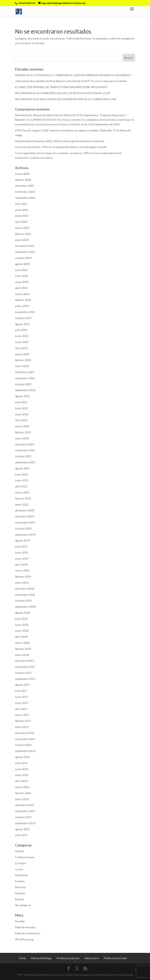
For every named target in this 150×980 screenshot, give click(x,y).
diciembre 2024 (25, 246)
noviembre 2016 (25, 739)
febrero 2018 (23, 649)
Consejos (21, 863)
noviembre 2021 (25, 450)
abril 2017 (21, 709)
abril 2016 (21, 781)
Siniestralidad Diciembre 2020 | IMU (37, 141)
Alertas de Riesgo (41, 958)
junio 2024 (22, 276)
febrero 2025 (23, 234)
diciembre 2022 (25, 372)
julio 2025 (21, 204)
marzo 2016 (22, 787)
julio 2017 (21, 691)
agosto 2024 (22, 264)
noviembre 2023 (25, 312)
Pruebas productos (68, 958)
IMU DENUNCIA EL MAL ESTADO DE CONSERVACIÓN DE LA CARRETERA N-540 (66, 99)
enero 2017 (22, 727)
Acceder (20, 921)
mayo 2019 (22, 559)
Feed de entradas (25, 927)
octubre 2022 (23, 384)
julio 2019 (21, 546)
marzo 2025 (22, 228)
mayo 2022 (22, 414)
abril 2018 (21, 637)
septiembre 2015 (25, 823)
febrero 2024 (23, 300)
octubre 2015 (23, 817)
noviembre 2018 (25, 595)
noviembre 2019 (25, 522)
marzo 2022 (22, 426)
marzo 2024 (22, 294)
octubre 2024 (23, 258)
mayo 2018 (22, 631)
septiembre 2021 (25, 462)
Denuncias (21, 875)
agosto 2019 (22, 540)
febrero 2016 (23, 793)
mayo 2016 (22, 775)
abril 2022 (21, 420)
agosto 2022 (22, 396)
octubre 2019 (23, 528)
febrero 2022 (23, 432)
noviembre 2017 (25, 667)
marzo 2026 (22, 174)
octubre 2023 (23, 318)
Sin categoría (23, 905)
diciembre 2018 (25, 589)
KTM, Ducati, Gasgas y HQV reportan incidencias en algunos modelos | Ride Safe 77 (65, 130)
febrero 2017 (23, 721)
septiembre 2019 (25, 535)
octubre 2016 (23, 745)
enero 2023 (22, 366)
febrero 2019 (23, 576)
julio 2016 (21, 763)
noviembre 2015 (25, 811)
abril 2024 (21, 288)
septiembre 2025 (25, 198)
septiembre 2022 (25, 390)
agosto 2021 (22, 468)
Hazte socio (92, 958)
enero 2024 (22, 306)
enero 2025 (22, 240)
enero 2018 (22, 655)
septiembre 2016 (25, 751)
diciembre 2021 (25, 444)
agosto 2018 (22, 613)
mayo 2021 (22, 480)
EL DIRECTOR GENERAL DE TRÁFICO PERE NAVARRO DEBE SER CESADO (61, 87)
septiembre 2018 (25, 607)
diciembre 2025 (25, 186)
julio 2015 (21, 835)
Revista (19, 899)
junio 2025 (22, 210)
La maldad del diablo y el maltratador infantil (80, 147)
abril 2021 (21, 486)
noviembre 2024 (25, 252)
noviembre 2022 (25, 378)
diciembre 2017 (25, 661)
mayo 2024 (22, 282)
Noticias (20, 893)
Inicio (23, 958)
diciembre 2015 (25, 805)
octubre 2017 (23, 673)
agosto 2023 (22, 324)
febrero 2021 (23, 498)
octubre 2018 (23, 601)
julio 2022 (21, 402)
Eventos (20, 881)
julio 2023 (21, 330)
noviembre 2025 (25, 192)
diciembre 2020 (25, 510)
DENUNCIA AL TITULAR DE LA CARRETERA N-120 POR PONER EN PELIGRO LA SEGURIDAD (73, 75)
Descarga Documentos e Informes (84, 141)
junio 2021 (22, 474)
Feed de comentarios (28, 933)
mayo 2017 (22, 703)
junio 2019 (22, 552)
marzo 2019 (22, 570)
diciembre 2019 (25, 516)
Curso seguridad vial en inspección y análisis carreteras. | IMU (52, 153)
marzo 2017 (22, 715)
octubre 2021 (23, 456)
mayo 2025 (22, 216)
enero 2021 (22, 504)
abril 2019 (21, 565)
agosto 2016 (22, 757)
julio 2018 (21, 619)
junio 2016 (22, 769)
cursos (19, 869)
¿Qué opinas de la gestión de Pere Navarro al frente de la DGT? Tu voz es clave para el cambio (71, 81)
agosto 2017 (22, 685)
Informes (21, 887)
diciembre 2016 (25, 733)
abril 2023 (21, 348)
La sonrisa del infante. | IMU (32, 147)
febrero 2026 (23, 180)
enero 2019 (22, 583)
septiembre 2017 (25, 679)
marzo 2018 (22, 643)
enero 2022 (22, 438)
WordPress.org (24, 939)
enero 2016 (22, 799)
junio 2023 (22, 336)
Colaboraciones (25, 857)
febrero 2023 (23, 360)
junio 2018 (22, 625)
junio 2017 (22, 697)
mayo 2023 (22, 342)
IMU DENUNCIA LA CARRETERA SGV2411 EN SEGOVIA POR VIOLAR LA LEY (63, 93)
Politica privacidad (115, 958)
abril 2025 (21, 222)
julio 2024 (21, 270)
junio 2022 (22, 408)
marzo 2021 (22, 492)
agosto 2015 (22, 829)
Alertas (19, 851)
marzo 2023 (22, 354)
